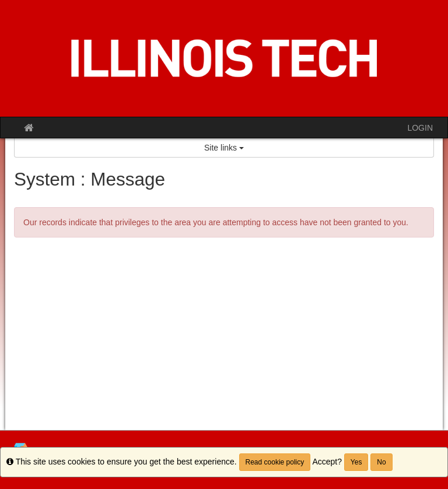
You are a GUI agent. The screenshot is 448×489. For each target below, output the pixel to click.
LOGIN (420, 128)
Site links (224, 148)
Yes (356, 462)
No (381, 462)
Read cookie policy (275, 462)
